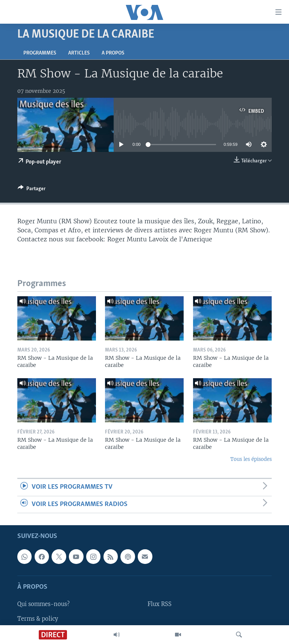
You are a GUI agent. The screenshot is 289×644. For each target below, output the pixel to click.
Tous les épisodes (251, 459)
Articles (79, 53)
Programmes (40, 53)
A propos (113, 53)
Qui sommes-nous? (43, 604)
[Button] (32, 190)
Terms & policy (38, 618)
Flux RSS (160, 604)
